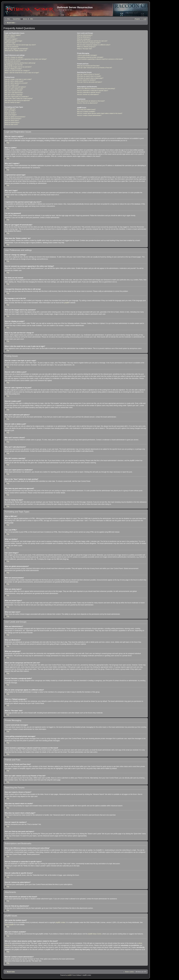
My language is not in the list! (14, 65)
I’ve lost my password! (12, 47)
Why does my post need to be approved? (17, 100)
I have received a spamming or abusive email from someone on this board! (100, 59)
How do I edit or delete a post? (14, 81)
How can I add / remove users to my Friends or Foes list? (95, 68)
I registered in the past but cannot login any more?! (20, 45)
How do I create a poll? (12, 85)
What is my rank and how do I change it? (17, 71)
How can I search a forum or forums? (88, 74)
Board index (11, 23)
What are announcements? (13, 119)
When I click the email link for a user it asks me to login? (22, 73)
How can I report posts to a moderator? (17, 97)
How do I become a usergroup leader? (89, 43)
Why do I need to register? (13, 35)
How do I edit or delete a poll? (14, 89)
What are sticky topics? (12, 120)
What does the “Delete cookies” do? (16, 51)
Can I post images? (11, 115)
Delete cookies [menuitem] (129, 972)
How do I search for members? (86, 80)
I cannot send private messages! (87, 55)
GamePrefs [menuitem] (16, 19)
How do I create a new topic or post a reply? (18, 79)
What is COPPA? (10, 37)
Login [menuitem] (145, 19)
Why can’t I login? (10, 43)
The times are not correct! (13, 61)
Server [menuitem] (25, 19)
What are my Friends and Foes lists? (88, 66)
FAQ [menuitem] (8, 19)
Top (8, 143)
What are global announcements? (15, 117)
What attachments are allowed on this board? (91, 101)
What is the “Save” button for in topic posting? (19, 98)
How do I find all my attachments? (87, 103)
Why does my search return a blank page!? (90, 78)
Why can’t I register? (11, 39)
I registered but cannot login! (13, 41)
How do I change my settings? (14, 57)
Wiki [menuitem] (32, 19)
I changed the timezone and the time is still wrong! (20, 63)
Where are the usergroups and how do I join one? (92, 41)
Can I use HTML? (10, 111)
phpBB (66, 303)
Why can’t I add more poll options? (15, 87)
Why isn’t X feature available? (86, 111)
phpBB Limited (61, 922)
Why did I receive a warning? (14, 95)
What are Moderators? (84, 37)
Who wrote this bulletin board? (86, 109)
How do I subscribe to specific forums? (89, 92)
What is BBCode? (10, 109)
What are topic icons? (11, 124)
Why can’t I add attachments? (14, 93)
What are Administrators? (85, 35)
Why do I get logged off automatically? (16, 49)
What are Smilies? (10, 113)
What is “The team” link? (84, 49)
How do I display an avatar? (13, 69)
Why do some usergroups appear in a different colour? (94, 45)
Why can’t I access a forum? (13, 91)
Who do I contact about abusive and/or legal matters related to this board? (100, 113)
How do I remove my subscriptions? (88, 94)
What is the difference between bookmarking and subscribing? (96, 89)
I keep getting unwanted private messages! (90, 57)
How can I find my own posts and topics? (89, 82)
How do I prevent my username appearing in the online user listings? (26, 59)
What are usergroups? (84, 39)
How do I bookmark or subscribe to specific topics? (93, 91)
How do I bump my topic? (13, 102)
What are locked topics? (12, 122)
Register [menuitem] (137, 19)
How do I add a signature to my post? (16, 83)
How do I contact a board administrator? (89, 115)
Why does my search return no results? (89, 76)
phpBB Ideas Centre (95, 934)
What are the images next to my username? (18, 67)
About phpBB (9, 925)
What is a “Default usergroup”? (86, 47)
